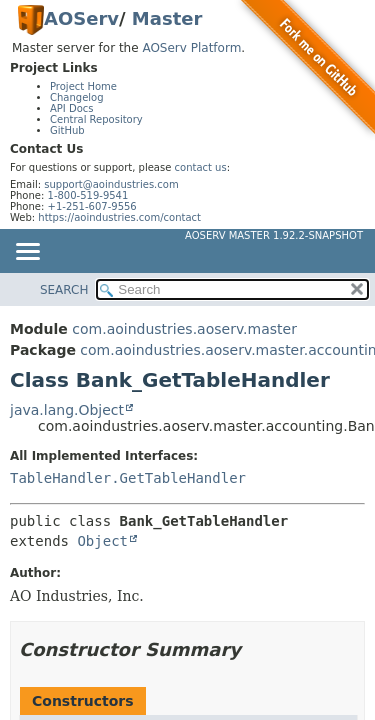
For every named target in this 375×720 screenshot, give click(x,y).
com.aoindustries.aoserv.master (184, 329)
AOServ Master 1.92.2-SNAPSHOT (274, 235)
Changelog (77, 97)
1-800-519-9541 (88, 195)
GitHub (67, 130)
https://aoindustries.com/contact (119, 217)
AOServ (81, 18)
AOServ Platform (191, 48)
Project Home (83, 86)
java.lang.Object (67, 410)
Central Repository (96, 119)
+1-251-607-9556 (92, 206)
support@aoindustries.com (111, 184)
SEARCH (64, 290)
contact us (201, 167)
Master (167, 18)
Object (102, 541)
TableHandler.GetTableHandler (128, 478)
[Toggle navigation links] (27, 253)
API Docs (72, 108)
